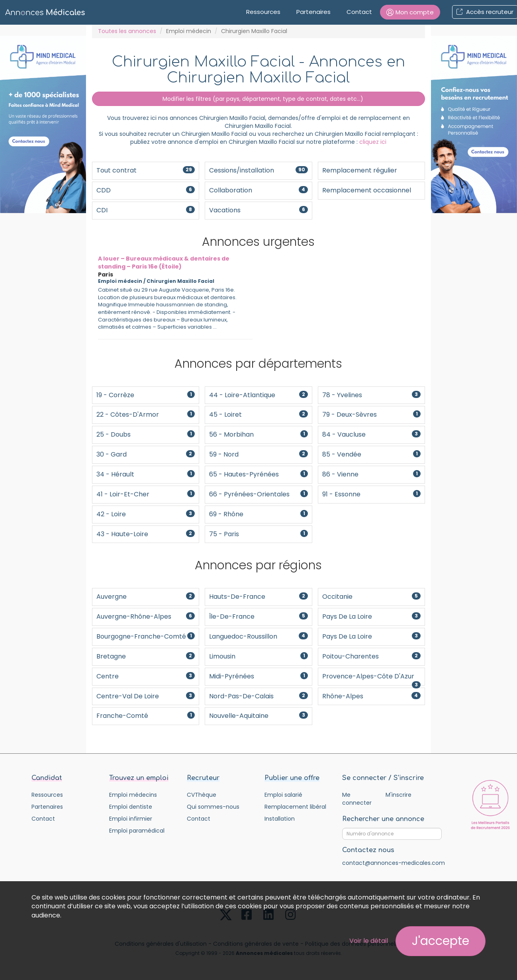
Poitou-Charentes (371, 656)
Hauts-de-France (258, 597)
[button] (410, 12)
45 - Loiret (258, 415)
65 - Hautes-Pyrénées (258, 474)
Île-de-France (258, 616)
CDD (146, 190)
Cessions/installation (258, 170)
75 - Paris (258, 534)
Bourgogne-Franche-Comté (146, 636)
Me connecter (357, 799)
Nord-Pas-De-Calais (258, 696)
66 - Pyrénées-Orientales (258, 494)
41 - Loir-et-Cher (146, 494)
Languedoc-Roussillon (258, 636)
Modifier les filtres (258, 99)
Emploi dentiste (131, 807)
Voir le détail (369, 941)
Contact (359, 12)
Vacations (258, 210)
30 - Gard (146, 454)
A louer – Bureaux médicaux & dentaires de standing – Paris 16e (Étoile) (164, 263)
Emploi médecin (189, 31)
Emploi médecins (133, 795)
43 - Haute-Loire (146, 534)
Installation (280, 819)
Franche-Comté (146, 716)
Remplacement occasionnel (367, 190)
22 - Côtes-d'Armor (146, 415)
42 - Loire (146, 514)
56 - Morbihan (258, 434)
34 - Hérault (146, 474)
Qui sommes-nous (213, 807)
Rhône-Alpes (371, 696)
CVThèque (202, 795)
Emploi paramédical (137, 831)
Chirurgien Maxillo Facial (180, 281)
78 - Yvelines (371, 395)
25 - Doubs (146, 434)
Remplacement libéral (295, 807)
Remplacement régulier (360, 170)
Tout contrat (146, 170)
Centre (146, 676)
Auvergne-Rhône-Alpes (146, 616)
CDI (146, 210)
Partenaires (313, 12)
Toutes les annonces (127, 31)
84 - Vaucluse (371, 434)
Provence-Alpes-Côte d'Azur (371, 679)
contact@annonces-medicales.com (394, 863)
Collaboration (258, 190)
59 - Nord (258, 454)
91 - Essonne (371, 494)
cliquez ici (373, 142)
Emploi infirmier (131, 819)
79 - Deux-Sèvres (371, 415)
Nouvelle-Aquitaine (258, 716)
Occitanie (371, 597)
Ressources (263, 12)
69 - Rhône (258, 514)
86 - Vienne (371, 474)
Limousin (258, 656)
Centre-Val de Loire (146, 696)
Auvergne (146, 597)
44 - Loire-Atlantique (258, 395)
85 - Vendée (371, 454)
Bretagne (146, 656)
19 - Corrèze (146, 395)
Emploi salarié (283, 795)
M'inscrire (399, 795)
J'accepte (441, 941)
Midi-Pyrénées (258, 676)
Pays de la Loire (371, 616)
